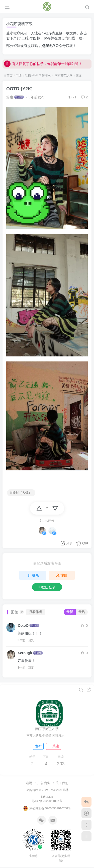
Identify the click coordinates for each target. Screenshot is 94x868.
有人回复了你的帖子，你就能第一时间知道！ (43, 66)
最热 (82, 612)
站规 (29, 783)
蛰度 (10, 97)
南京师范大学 (63, 76)
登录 (33, 575)
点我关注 (48, 46)
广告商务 (44, 783)
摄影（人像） (21, 493)
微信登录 (47, 587)
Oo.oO (23, 626)
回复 (31, 640)
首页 (9, 76)
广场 (19, 76)
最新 (70, 612)
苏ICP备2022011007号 (47, 801)
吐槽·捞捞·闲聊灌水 (38, 76)
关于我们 (62, 783)
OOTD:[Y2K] (19, 89)
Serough (25, 653)
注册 (62, 575)
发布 (38, 746)
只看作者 (36, 612)
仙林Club (47, 797)
